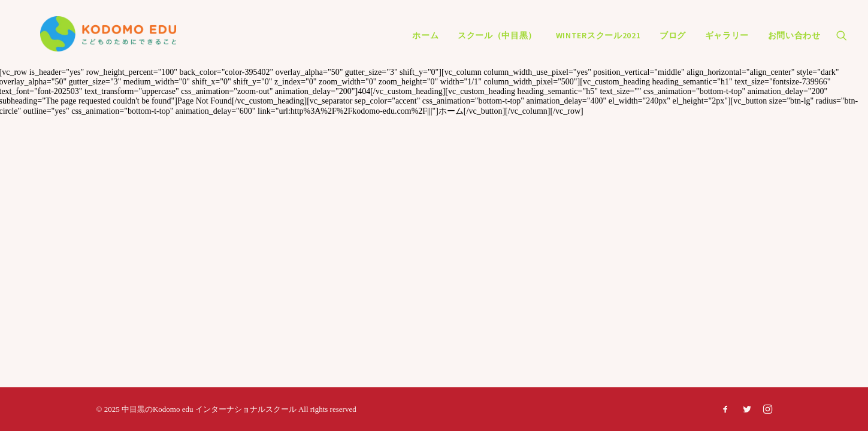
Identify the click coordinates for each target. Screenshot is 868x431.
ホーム (425, 43)
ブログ (673, 43)
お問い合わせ (794, 43)
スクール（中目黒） (497, 43)
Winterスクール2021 (598, 43)
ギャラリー (727, 43)
